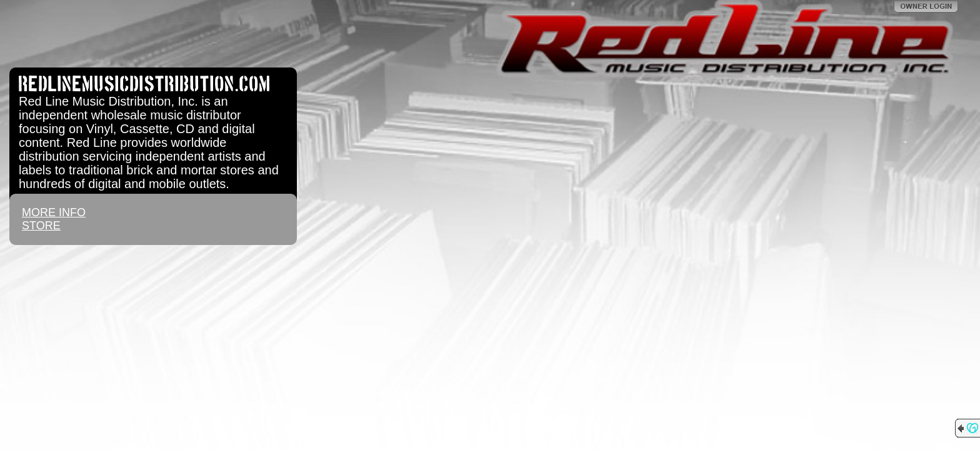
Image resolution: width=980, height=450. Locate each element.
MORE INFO (54, 212)
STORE (41, 226)
